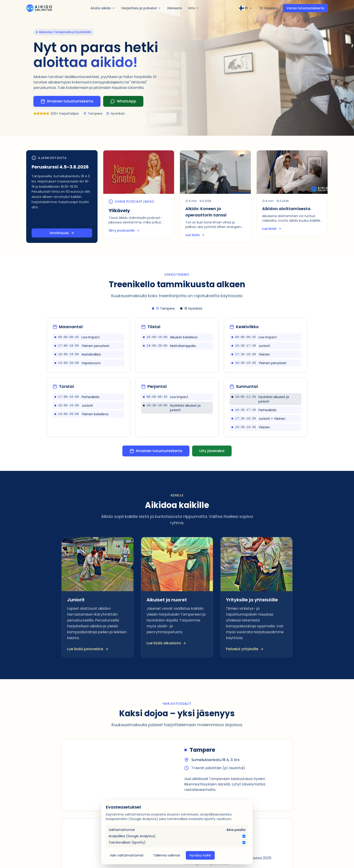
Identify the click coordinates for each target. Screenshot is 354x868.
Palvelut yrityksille (245, 649)
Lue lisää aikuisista (166, 643)
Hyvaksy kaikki (200, 855)
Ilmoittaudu (62, 233)
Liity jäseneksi (212, 451)
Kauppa (268, 8)
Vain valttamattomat (127, 855)
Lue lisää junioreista (88, 649)
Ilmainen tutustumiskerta (156, 451)
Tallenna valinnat (167, 855)
